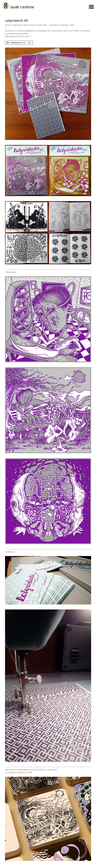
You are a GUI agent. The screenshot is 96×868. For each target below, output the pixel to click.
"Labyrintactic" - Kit (19, 43)
